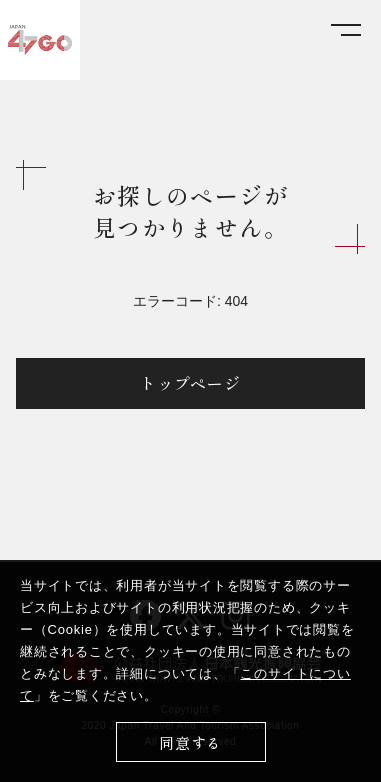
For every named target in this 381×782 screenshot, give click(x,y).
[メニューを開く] (346, 30)
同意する (190, 742)
